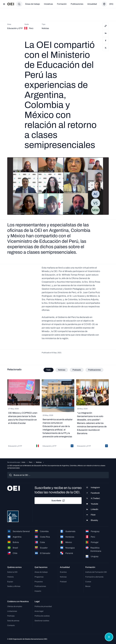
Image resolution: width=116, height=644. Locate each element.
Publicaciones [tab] (94, 370)
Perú (31, 462)
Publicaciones (77, 4)
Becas (88, 586)
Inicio (23, 462)
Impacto (38, 591)
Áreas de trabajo (33, 4)
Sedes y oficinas (14, 586)
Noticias (39, 462)
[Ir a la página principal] (11, 4)
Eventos (63, 572)
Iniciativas (48, 4)
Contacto (11, 625)
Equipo (10, 582)
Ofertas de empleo (15, 606)
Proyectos (39, 582)
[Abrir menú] (4, 4)
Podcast (63, 582)
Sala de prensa (13, 621)
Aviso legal (39, 611)
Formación (62, 4)
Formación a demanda (94, 577)
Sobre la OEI (12, 572)
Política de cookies (42, 616)
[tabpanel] (58, 414)
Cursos (88, 582)
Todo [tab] (48, 370)
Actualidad (92, 4)
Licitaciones (12, 611)
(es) (111, 4)
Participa (11, 616)
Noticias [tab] (62, 370)
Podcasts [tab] (77, 370)
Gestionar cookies (42, 621)
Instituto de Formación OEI (96, 572)
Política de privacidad (43, 606)
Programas (39, 577)
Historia (10, 577)
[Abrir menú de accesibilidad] (109, 637)
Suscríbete (58, 501)
